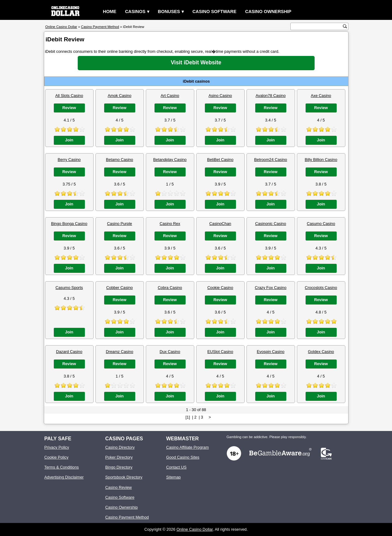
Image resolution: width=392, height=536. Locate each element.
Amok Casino (119, 96)
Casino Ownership (268, 11)
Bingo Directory (119, 467)
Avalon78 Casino (271, 96)
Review (69, 108)
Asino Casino (220, 96)
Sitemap (174, 477)
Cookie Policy (57, 457)
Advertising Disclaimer (64, 477)
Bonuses (169, 11)
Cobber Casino (120, 288)
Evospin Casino (271, 352)
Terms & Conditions (62, 467)
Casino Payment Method (127, 517)
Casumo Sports (69, 288)
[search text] (317, 27)
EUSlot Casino (220, 352)
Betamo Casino (120, 160)
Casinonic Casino (271, 224)
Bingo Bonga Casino (69, 224)
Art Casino (170, 96)
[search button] (345, 26)
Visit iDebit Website (196, 62)
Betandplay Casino (170, 160)
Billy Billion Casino (321, 160)
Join (69, 140)
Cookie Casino (220, 288)
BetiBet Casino (220, 160)
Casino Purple (119, 224)
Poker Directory (119, 457)
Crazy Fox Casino (271, 288)
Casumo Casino (321, 224)
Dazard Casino (69, 352)
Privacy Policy (57, 447)
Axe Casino (321, 96)
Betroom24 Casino (271, 160)
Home (110, 11)
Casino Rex (170, 224)
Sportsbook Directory (124, 477)
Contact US (176, 467)
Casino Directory (120, 447)
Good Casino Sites (183, 457)
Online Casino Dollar (195, 529)
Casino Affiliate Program (188, 447)
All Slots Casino (69, 96)
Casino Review (119, 487)
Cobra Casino (170, 288)
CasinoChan (220, 224)
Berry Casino (69, 160)
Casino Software (214, 11)
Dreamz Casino (119, 352)
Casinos (135, 11)
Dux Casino (170, 352)
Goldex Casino (321, 352)
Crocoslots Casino (321, 288)
